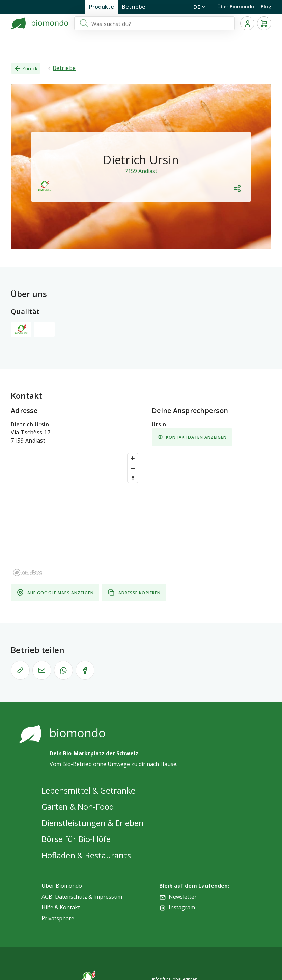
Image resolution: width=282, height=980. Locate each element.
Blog (266, 7)
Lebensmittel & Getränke (88, 790)
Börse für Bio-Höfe (76, 839)
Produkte (102, 7)
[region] (76, 514)
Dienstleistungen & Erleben (93, 823)
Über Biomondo (236, 7)
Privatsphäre (58, 918)
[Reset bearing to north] (133, 478)
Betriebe (134, 7)
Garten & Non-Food (78, 807)
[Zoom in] (133, 458)
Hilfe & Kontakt (61, 907)
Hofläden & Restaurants (86, 855)
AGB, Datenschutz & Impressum (82, 897)
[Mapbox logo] (28, 572)
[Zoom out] (133, 468)
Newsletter (183, 897)
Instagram (182, 907)
